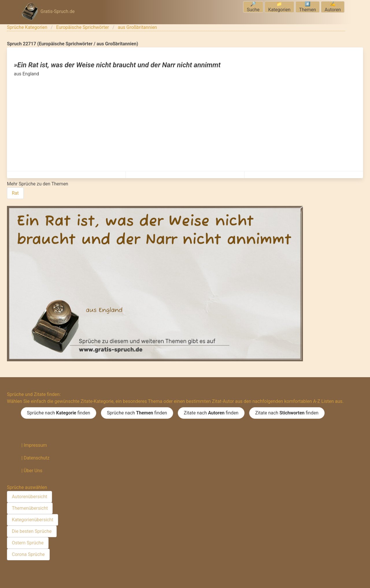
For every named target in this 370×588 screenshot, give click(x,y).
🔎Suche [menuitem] (253, 7)
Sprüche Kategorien (27, 27)
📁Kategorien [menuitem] (279, 7)
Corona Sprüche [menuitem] (28, 554)
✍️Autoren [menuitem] (333, 7)
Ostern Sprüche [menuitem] (28, 543)
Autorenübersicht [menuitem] (29, 497)
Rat (15, 193)
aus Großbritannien (138, 27)
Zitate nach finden (211, 413)
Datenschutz (37, 458)
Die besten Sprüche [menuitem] (32, 531)
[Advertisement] (185, 121)
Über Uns (33, 471)
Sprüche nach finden (59, 413)
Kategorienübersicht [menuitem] (33, 520)
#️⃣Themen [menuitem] (308, 7)
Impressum (35, 445)
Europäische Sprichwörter (83, 27)
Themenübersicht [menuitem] (30, 508)
